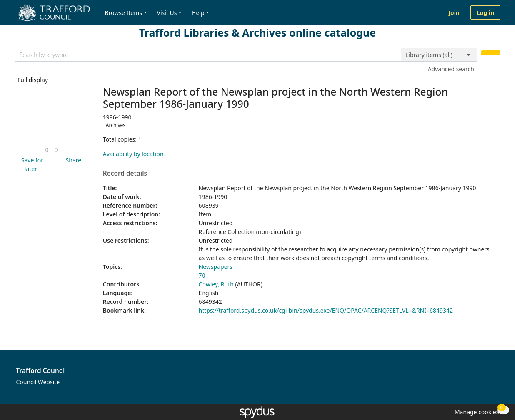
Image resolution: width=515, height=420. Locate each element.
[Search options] (439, 55)
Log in (485, 13)
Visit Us (167, 13)
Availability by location (133, 154)
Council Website (38, 382)
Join (454, 13)
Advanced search (451, 69)
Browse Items (123, 13)
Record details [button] (125, 174)
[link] (47, 150)
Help (198, 13)
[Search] (491, 53)
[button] (31, 164)
